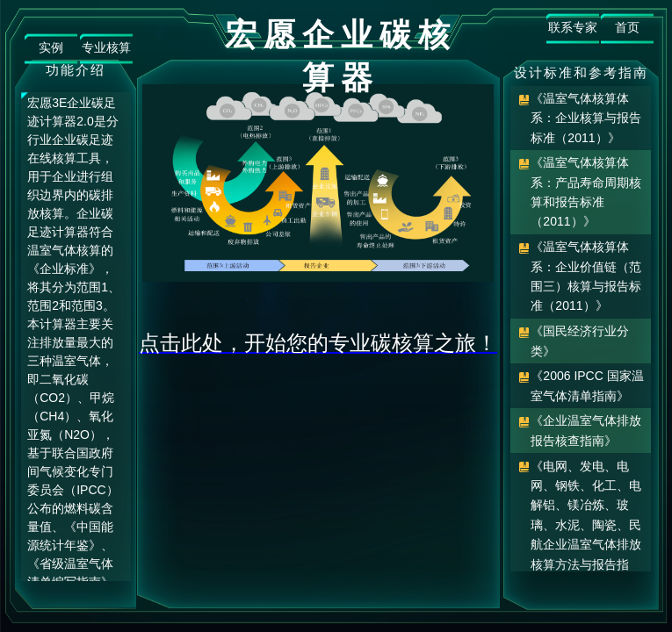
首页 (627, 27)
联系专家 (573, 27)
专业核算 (106, 47)
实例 (51, 47)
